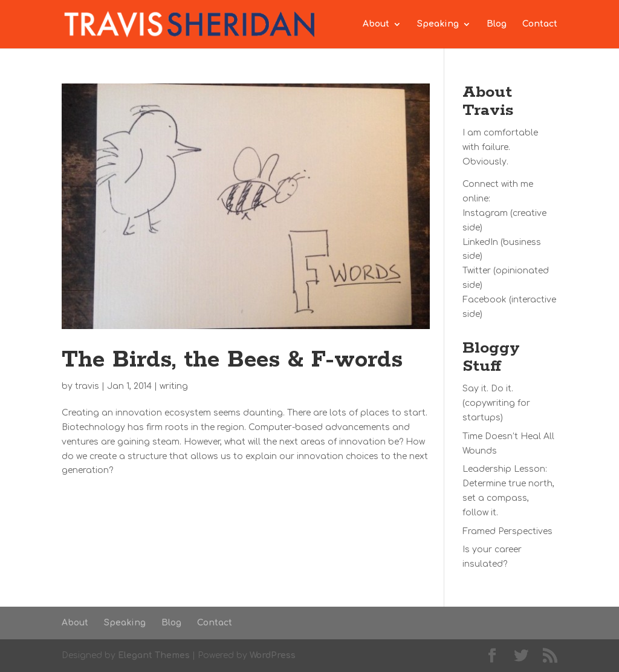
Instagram (485, 213)
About (376, 24)
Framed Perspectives (507, 531)
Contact (540, 24)
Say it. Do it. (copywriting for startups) (496, 403)
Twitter (477, 271)
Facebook (485, 300)
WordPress (273, 655)
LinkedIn (480, 242)
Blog (497, 24)
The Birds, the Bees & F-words (232, 360)
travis (87, 386)
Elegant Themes (154, 655)
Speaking (438, 24)
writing (174, 386)
